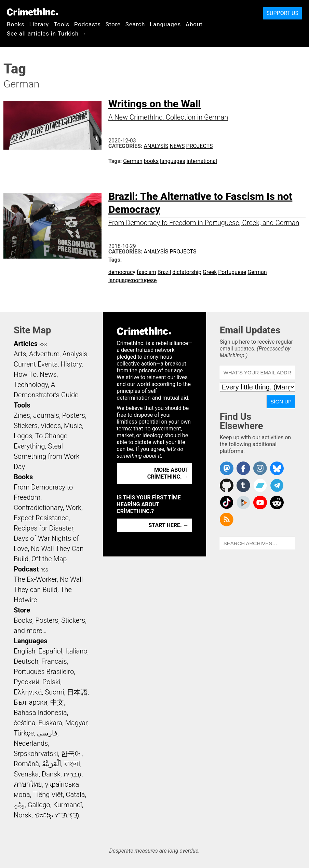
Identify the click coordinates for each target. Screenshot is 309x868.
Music (73, 426)
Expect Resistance (41, 518)
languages (173, 161)
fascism (146, 272)
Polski (51, 682)
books (151, 161)
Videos (51, 426)
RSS (43, 345)
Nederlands (31, 743)
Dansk (51, 774)
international (202, 161)
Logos (23, 436)
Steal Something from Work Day (46, 456)
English (25, 651)
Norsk (23, 815)
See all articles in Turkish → (47, 33)
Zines (22, 415)
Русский (26, 682)
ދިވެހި (19, 805)
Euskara (50, 723)
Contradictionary (38, 508)
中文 (57, 702)
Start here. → (169, 525)
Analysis (156, 146)
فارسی (47, 733)
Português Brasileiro (44, 672)
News (177, 146)
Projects (200, 146)
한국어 (71, 754)
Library (39, 24)
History (71, 364)
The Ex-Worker (35, 579)
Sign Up (281, 402)
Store (113, 24)
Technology (31, 385)
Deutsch (26, 661)
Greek (210, 272)
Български (31, 702)
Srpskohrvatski (36, 754)
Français (54, 661)
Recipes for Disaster (44, 528)
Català (76, 795)
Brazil (164, 272)
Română (26, 764)
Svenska (26, 774)
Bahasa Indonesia (40, 713)
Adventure (44, 354)
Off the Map (49, 559)
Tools (62, 24)
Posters (74, 415)
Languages (165, 24)
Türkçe (24, 733)
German (133, 161)
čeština (24, 723)
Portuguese (232, 272)
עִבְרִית (73, 774)
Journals (46, 415)
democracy (122, 272)
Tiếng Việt (48, 795)
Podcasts (88, 24)
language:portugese (132, 280)
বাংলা (72, 764)
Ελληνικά (28, 692)
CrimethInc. (32, 12)
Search (135, 24)
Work (74, 508)
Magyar (76, 723)
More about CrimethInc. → (168, 473)
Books (16, 24)
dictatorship (187, 272)
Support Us (283, 13)
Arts (20, 354)
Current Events (36, 364)
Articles (26, 344)
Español (50, 651)
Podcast (26, 569)
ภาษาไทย (28, 784)
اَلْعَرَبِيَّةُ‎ (52, 764)
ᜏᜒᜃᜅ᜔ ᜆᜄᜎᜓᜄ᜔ (57, 815)
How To (25, 374)
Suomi (54, 692)
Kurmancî (67, 805)
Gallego (39, 805)
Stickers (26, 426)
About (194, 24)
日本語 (77, 692)
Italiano (76, 651)
